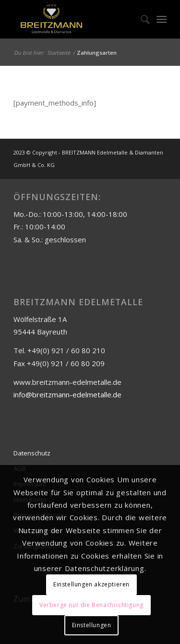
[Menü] (162, 19)
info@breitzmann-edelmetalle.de (67, 394)
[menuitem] (140, 19)
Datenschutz (32, 453)
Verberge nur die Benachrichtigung (91, 605)
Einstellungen (92, 625)
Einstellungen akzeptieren (91, 584)
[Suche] (140, 19)
